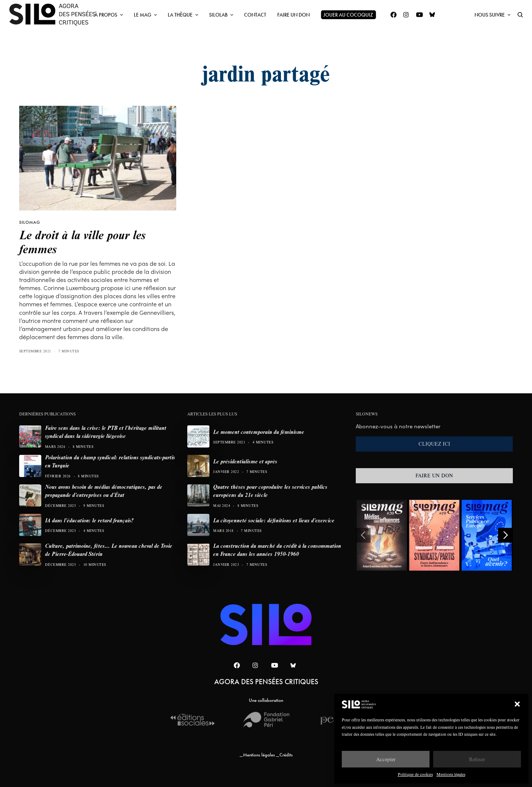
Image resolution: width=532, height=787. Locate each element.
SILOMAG (30, 222)
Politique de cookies (415, 774)
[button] (517, 704)
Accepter (386, 759)
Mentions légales (451, 774)
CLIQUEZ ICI (434, 444)
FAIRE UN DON (434, 476)
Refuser (477, 759)
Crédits (286, 755)
